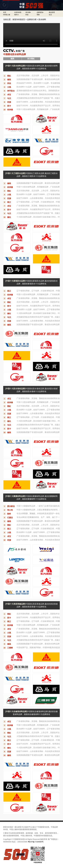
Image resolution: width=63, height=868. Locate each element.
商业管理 (52, 12)
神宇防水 (11, 91)
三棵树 (10, 648)
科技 (27, 15)
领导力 (16, 15)
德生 (9, 217)
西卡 (9, 106)
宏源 (9, 102)
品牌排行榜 (32, 19)
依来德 (10, 110)
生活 (50, 15)
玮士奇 (10, 510)
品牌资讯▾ (40, 12)
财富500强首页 (19, 19)
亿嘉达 (10, 518)
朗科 (9, 514)
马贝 (9, 98)
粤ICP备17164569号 (36, 842)
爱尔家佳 (11, 506)
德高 (9, 80)
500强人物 (7, 15)
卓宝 (9, 95)
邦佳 (9, 83)
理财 (38, 15)
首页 (5, 12)
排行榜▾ (28, 12)
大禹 (9, 87)
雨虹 (9, 76)
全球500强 (18, 12)
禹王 (9, 202)
